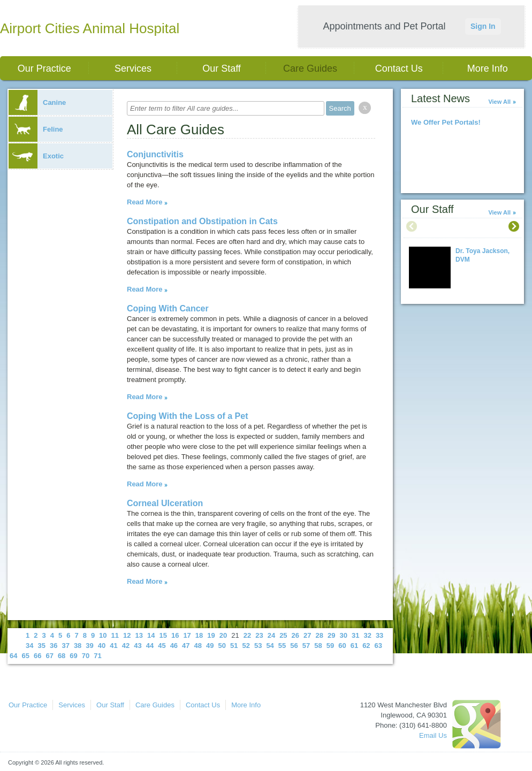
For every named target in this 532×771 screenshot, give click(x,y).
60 (342, 646)
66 (37, 656)
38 (78, 646)
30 (343, 635)
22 (247, 635)
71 (97, 656)
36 (54, 646)
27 (307, 635)
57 (306, 646)
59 (330, 646)
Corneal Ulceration (165, 503)
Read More (145, 202)
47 (186, 646)
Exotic (36, 156)
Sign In (483, 26)
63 (378, 646)
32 (367, 635)
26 (295, 635)
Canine (37, 102)
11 (115, 635)
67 (49, 656)
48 (198, 646)
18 (199, 635)
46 (174, 646)
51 (234, 646)
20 (223, 635)
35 (41, 646)
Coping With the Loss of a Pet (188, 416)
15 (163, 635)
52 (246, 646)
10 (103, 635)
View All (499, 102)
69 (73, 656)
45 (162, 646)
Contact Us (399, 68)
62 (366, 646)
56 (294, 646)
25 (283, 635)
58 (318, 646)
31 (355, 635)
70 (86, 656)
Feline (36, 129)
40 (102, 646)
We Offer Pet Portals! (446, 122)
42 (126, 646)
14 (151, 635)
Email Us (433, 735)
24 (271, 635)
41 (113, 646)
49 (210, 646)
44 (150, 646)
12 (127, 635)
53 (258, 646)
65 (25, 656)
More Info (488, 68)
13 (139, 635)
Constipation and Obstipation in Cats (202, 221)
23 (259, 635)
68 (62, 656)
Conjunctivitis (155, 154)
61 (354, 646)
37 (65, 646)
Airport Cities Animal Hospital (90, 28)
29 (331, 635)
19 (211, 635)
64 (13, 656)
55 (282, 646)
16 (175, 635)
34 (29, 646)
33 (379, 635)
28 (320, 635)
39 (89, 646)
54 (270, 646)
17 (187, 635)
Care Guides (310, 68)
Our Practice (44, 68)
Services (133, 68)
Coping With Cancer (168, 308)
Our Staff (222, 68)
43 (138, 646)
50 (222, 646)
